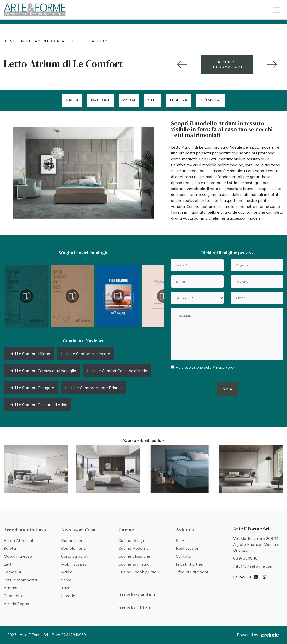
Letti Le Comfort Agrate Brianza (94, 388)
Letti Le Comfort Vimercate (86, 354)
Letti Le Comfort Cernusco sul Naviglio (42, 371)
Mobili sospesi (75, 564)
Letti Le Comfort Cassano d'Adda (117, 371)
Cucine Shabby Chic (137, 572)
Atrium (100, 41)
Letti (78, 41)
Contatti (184, 556)
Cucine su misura (134, 564)
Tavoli (67, 588)
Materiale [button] (101, 100)
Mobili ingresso (18, 556)
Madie (67, 572)
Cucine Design (132, 540)
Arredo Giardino (137, 594)
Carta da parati (75, 556)
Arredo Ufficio (135, 608)
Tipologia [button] (178, 100)
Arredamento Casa (43, 41)
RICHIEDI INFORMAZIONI (227, 65)
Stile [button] (153, 100)
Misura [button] (129, 100)
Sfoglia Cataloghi (192, 572)
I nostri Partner (190, 564)
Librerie (68, 596)
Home (10, 41)
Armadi (10, 588)
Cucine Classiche (134, 556)
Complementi (74, 548)
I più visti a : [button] (211, 100)
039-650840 (245, 558)
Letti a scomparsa (20, 580)
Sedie (66, 580)
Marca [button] (72, 100)
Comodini (12, 572)
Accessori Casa (78, 530)
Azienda (185, 530)
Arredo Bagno (16, 604)
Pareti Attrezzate (20, 540)
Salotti (10, 548)
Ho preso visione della (205, 367)
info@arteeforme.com (253, 566)
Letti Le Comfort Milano (29, 354)
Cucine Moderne (134, 548)
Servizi (182, 540)
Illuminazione (74, 540)
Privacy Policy (224, 367)
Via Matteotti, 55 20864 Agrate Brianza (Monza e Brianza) (256, 544)
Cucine (126, 530)
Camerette (14, 596)
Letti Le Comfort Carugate (31, 388)
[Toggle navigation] (276, 10)
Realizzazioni (188, 548)
